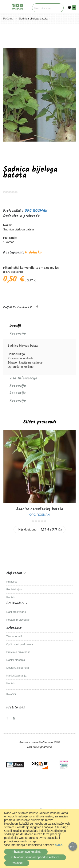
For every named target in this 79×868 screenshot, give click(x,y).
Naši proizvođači (16, 612)
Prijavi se (12, 582)
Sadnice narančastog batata (40, 509)
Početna (9, 19)
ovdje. (59, 845)
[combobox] (48, 8)
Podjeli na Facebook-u (17, 307)
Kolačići (11, 694)
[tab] (39, 326)
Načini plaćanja (16, 660)
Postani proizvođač (18, 620)
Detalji (15, 326)
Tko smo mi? (14, 636)
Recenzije (18, 334)
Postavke (17, 863)
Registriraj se (14, 589)
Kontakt (11, 597)
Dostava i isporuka (18, 668)
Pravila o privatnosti (18, 652)
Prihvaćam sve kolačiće (26, 852)
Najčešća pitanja (16, 676)
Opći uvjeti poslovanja (20, 644)
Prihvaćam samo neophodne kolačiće (35, 857)
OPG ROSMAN (36, 211)
